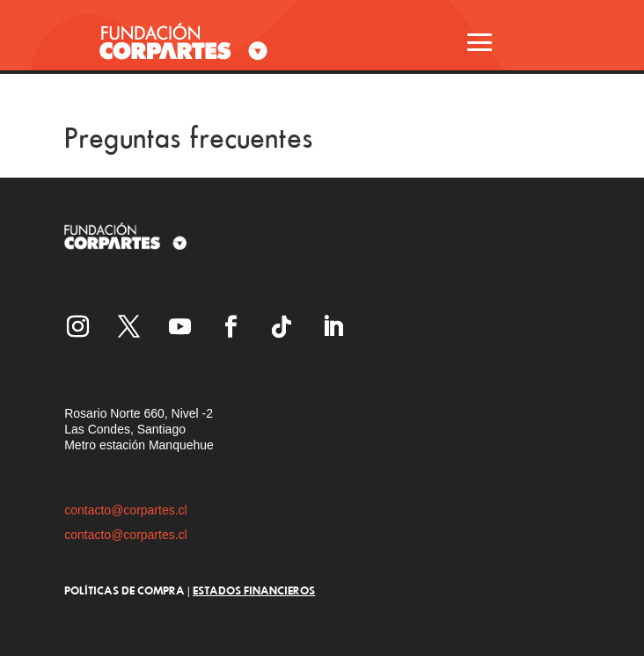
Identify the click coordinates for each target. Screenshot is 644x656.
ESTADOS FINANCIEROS (254, 590)
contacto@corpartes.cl (126, 510)
